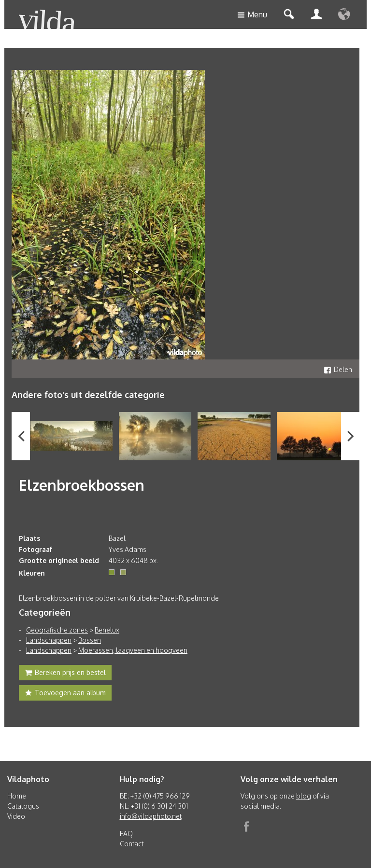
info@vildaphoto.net (151, 816)
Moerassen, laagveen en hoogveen (133, 650)
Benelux (107, 630)
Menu (252, 15)
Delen (338, 369)
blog (304, 796)
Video (16, 816)
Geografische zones (57, 630)
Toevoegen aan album (65, 694)
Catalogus (23, 806)
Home (17, 796)
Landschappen (49, 640)
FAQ (126, 834)
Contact (132, 844)
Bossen (90, 640)
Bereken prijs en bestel (65, 674)
